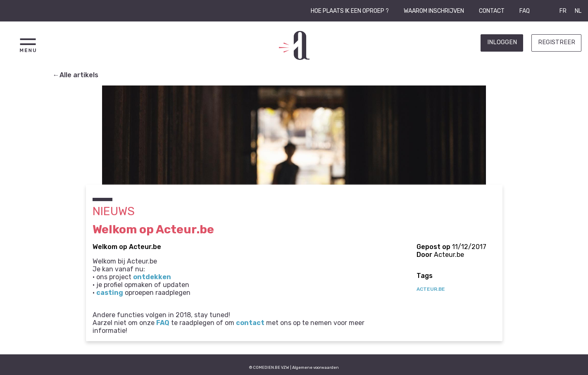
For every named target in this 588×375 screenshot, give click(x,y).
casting (110, 293)
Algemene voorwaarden (315, 367)
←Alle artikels (76, 75)
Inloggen (502, 42)
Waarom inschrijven (434, 11)
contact (250, 323)
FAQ (525, 11)
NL (578, 11)
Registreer (557, 42)
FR (563, 11)
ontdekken (152, 277)
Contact (492, 11)
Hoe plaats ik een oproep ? (350, 11)
